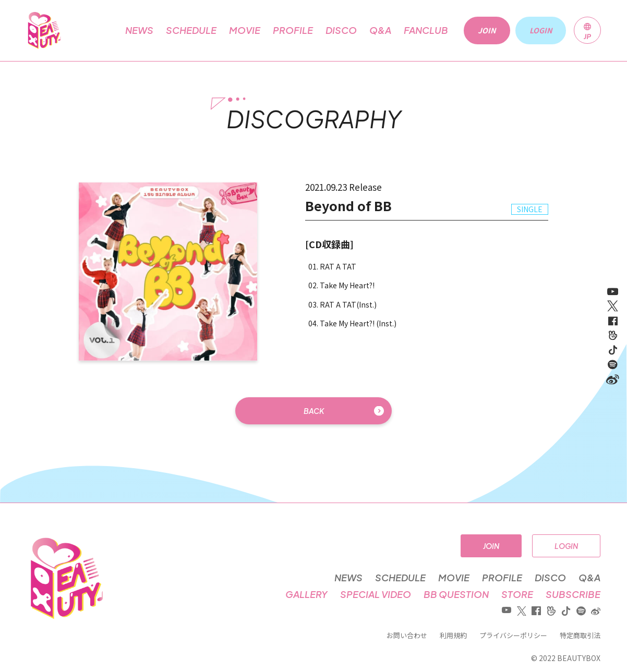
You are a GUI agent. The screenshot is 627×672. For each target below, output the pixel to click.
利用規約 (453, 635)
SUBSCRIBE (573, 594)
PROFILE (293, 30)
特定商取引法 (580, 635)
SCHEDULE (191, 30)
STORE (517, 594)
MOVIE (245, 30)
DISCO (341, 30)
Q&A (380, 30)
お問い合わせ (407, 635)
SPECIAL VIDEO (376, 594)
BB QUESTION (456, 594)
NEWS (139, 30)
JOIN (491, 546)
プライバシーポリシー (513, 635)
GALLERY (306, 594)
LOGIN (566, 546)
